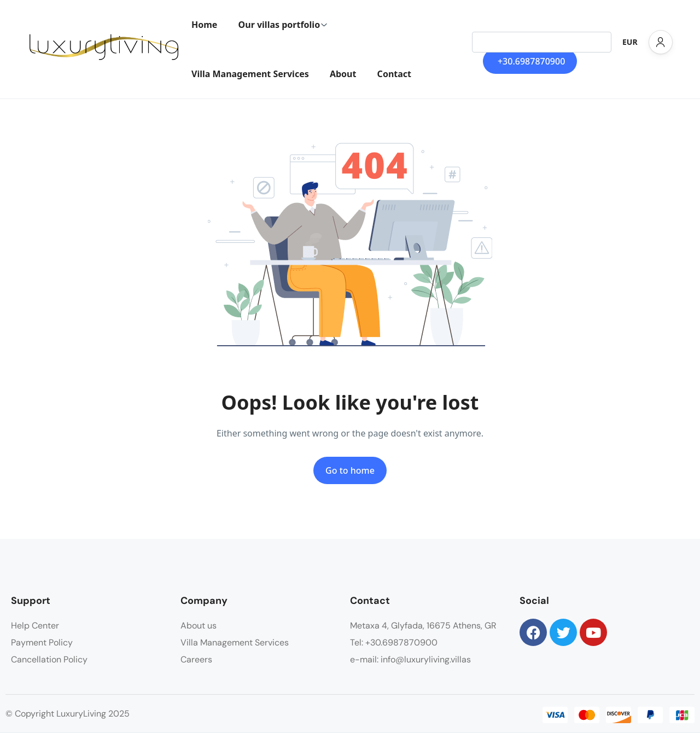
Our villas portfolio (283, 25)
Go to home (350, 470)
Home (204, 25)
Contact (394, 74)
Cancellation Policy (49, 659)
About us (199, 626)
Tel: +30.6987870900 (394, 642)
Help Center (35, 626)
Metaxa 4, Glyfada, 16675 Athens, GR (423, 626)
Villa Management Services (250, 74)
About (343, 74)
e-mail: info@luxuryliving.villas (410, 659)
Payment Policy (42, 642)
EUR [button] (630, 42)
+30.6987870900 (531, 61)
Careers (196, 659)
